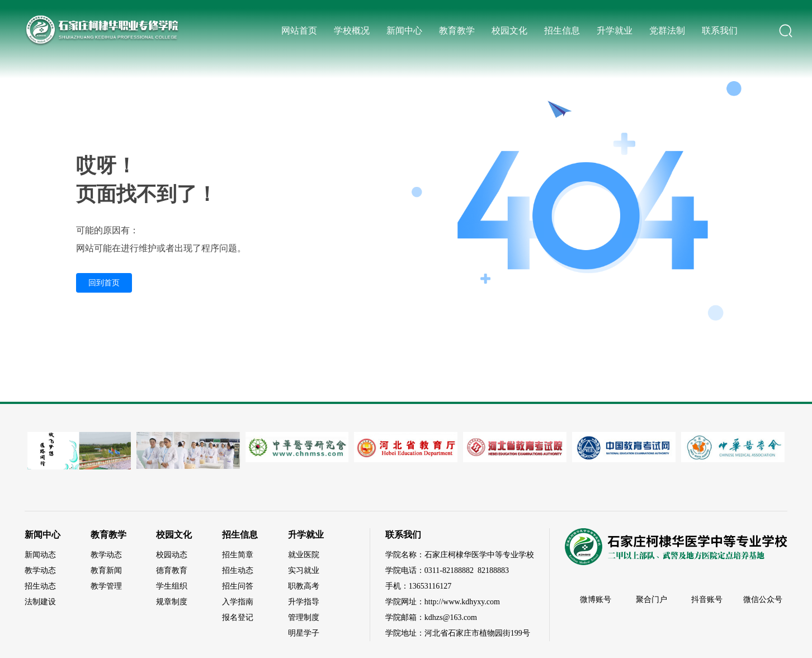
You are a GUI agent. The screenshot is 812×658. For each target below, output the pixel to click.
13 (413, 586)
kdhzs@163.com (451, 617)
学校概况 (352, 30)
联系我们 (720, 30)
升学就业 (615, 30)
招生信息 (562, 30)
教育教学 (457, 30)
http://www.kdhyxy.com (462, 602)
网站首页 (299, 30)
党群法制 (667, 30)
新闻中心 (404, 30)
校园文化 (509, 30)
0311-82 (437, 570)
